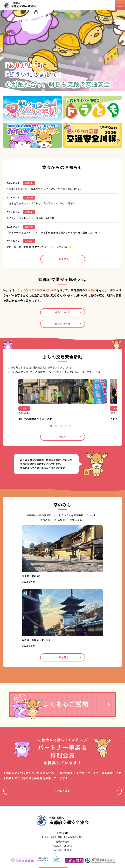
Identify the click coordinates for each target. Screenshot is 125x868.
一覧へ (62, 437)
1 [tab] (51, 426)
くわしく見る (62, 791)
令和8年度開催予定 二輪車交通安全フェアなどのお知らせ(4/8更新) (44, 189)
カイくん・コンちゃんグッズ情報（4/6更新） (32, 218)
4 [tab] (66, 426)
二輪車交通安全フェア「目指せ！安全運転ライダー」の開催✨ (41, 203)
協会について (62, 312)
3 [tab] (61, 426)
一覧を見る (62, 259)
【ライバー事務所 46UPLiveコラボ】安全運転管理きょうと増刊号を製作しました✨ (53, 233)
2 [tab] (56, 426)
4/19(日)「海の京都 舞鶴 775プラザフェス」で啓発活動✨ (39, 247)
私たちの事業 (62, 324)
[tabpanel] (62, 401)
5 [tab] (70, 426)
